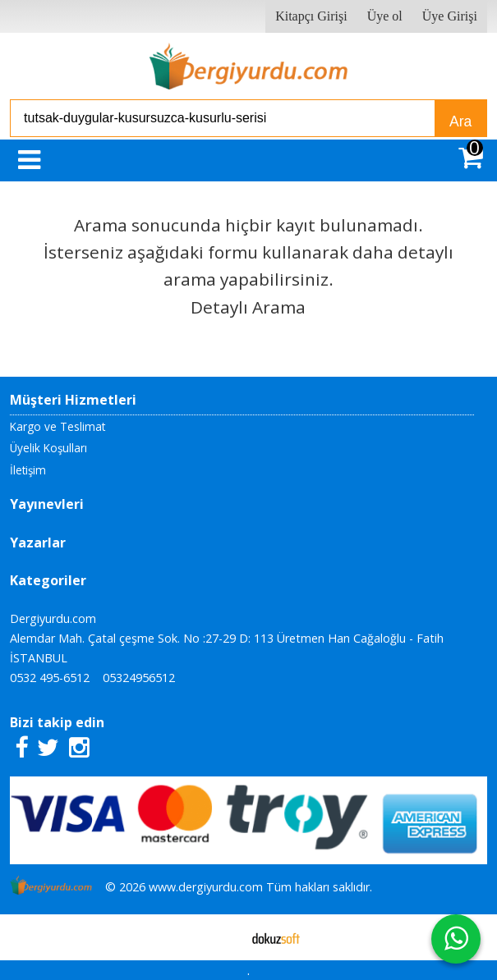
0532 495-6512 (50, 678)
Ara (460, 121)
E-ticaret (222, 937)
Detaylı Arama (248, 307)
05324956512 (139, 678)
